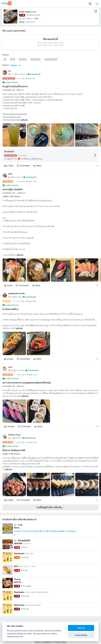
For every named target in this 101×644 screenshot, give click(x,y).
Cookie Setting (81, 635)
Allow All (81, 628)
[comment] (23, 167)
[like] (9, 167)
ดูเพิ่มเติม (24, 121)
